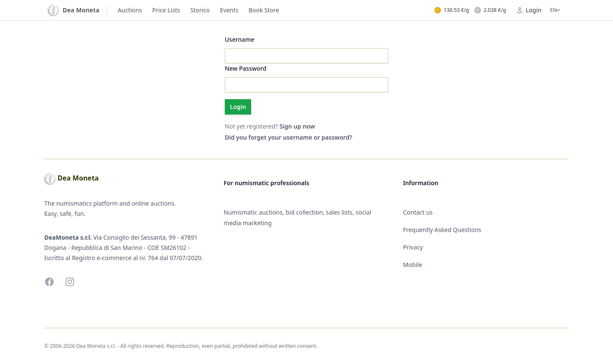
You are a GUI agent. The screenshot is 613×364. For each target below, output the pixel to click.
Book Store (264, 10)
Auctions (130, 10)
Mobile (413, 265)
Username (239, 39)
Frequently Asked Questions (442, 230)
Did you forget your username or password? (288, 137)
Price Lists (166, 10)
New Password (246, 68)
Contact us (418, 212)
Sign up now (297, 126)
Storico (200, 10)
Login (529, 10)
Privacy (413, 247)
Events (229, 10)
